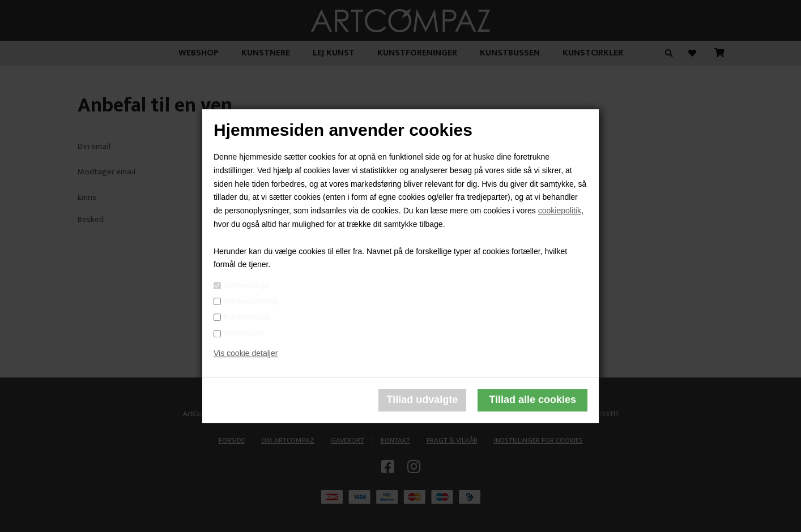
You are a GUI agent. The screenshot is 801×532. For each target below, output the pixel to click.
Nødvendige (246, 285)
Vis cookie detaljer (246, 353)
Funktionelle (247, 317)
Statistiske (244, 333)
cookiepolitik (560, 211)
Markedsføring (251, 301)
